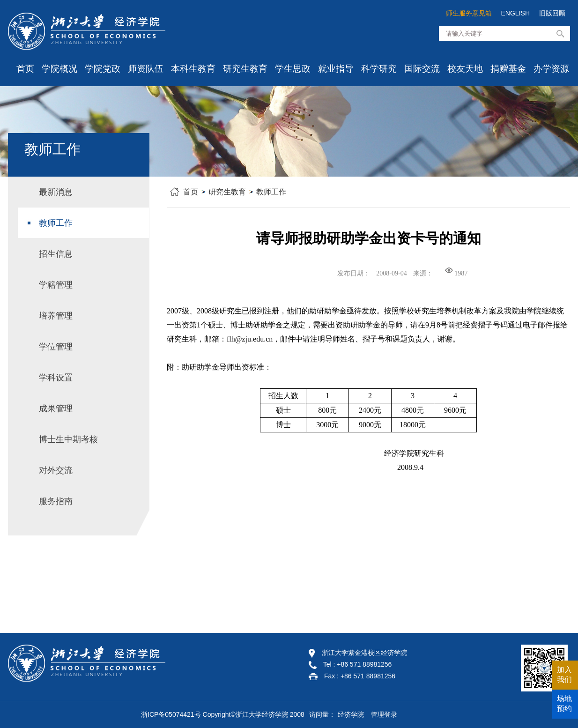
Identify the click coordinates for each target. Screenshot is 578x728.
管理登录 (384, 714)
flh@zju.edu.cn (250, 339)
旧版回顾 (552, 13)
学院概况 (59, 69)
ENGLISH (515, 13)
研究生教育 (245, 69)
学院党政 (103, 69)
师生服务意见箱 (469, 13)
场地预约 (564, 704)
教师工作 (271, 192)
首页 (25, 69)
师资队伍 (146, 69)
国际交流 (422, 69)
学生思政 (293, 69)
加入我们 (564, 675)
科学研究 (379, 69)
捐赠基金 (508, 69)
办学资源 (551, 69)
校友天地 (465, 69)
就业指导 (336, 69)
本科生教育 (193, 69)
